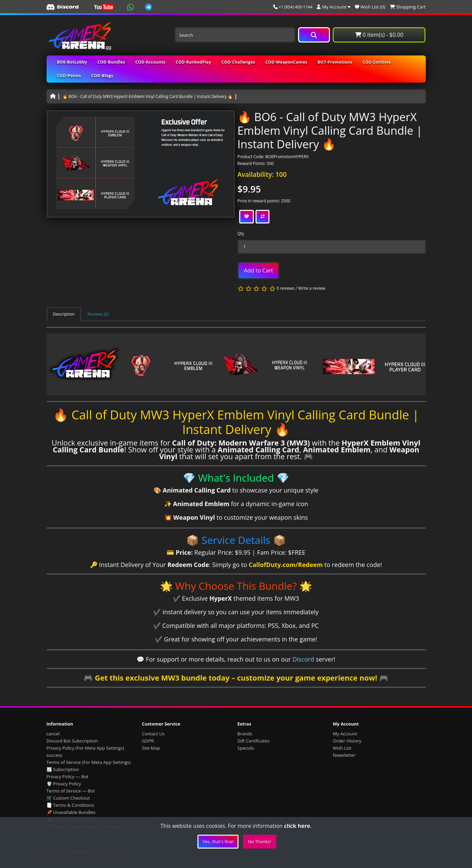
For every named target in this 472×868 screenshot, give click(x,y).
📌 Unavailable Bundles (71, 812)
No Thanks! (260, 841)
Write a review (312, 288)
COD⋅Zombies (377, 62)
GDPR (148, 741)
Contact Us (153, 734)
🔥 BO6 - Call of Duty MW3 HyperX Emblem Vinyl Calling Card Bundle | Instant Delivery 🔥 (148, 96)
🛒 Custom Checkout (68, 798)
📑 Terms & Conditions (71, 805)
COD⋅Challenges (238, 62)
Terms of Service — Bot (71, 791)
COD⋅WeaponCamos (286, 62)
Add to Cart (259, 270)
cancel (53, 734)
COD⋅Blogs (102, 76)
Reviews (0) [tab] (98, 314)
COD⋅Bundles (111, 62)
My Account (345, 734)
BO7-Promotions (335, 62)
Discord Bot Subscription (72, 741)
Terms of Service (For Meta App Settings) (89, 762)
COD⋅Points (69, 76)
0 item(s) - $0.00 (379, 35)
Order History (347, 741)
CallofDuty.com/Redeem (286, 565)
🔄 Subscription (63, 769)
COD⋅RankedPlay (194, 62)
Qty (241, 233)
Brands (245, 734)
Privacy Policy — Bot (68, 777)
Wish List (342, 748)
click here (297, 826)
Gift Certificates (254, 741)
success (55, 755)
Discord (303, 659)
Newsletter (344, 755)
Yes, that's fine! (218, 841)
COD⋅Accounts (150, 62)
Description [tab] (64, 314)
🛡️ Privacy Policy (64, 784)
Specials (246, 748)
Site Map (151, 748)
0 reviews (285, 288)
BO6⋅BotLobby (72, 62)
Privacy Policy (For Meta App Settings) (85, 748)
